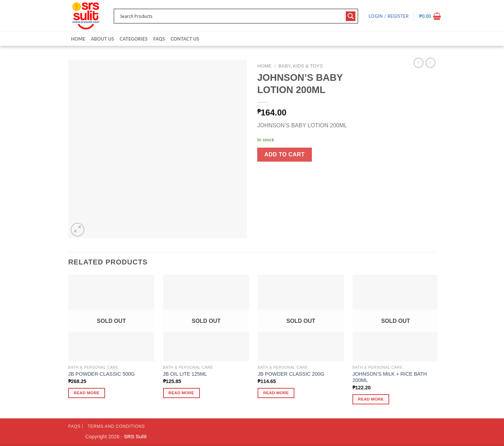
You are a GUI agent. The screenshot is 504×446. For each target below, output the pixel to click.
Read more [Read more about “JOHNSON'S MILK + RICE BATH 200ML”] (371, 399)
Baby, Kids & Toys (300, 66)
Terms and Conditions (116, 426)
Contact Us (185, 39)
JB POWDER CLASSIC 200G (291, 374)
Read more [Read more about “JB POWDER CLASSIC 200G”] (276, 393)
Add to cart (284, 154)
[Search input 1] (231, 16)
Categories (134, 39)
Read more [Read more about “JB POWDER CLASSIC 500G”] (87, 393)
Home (78, 39)
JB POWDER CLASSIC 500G (101, 374)
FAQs (159, 39)
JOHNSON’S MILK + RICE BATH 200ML (390, 377)
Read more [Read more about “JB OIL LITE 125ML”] (181, 393)
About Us (103, 39)
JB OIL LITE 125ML (185, 374)
